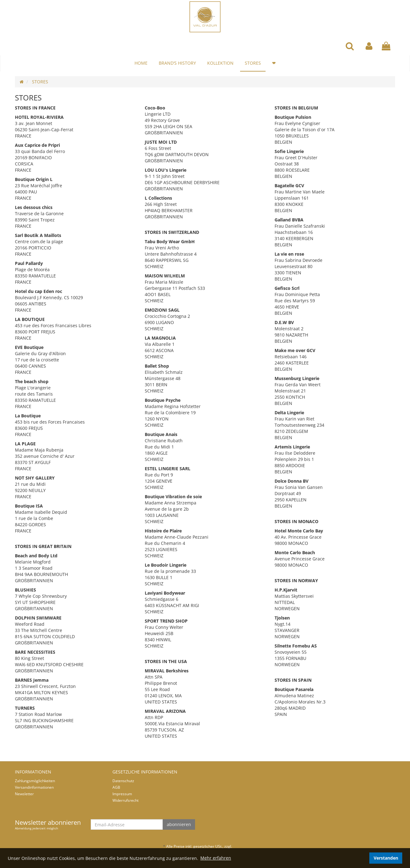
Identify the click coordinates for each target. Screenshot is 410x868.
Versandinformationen (34, 787)
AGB (116, 787)
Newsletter (24, 794)
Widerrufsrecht (125, 800)
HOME (141, 63)
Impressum (122, 794)
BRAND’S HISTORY (177, 63)
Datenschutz (123, 781)
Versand (240, 846)
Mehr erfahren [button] (216, 858)
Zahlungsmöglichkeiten (35, 781)
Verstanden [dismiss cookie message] (386, 858)
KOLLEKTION (220, 63)
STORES (253, 63)
